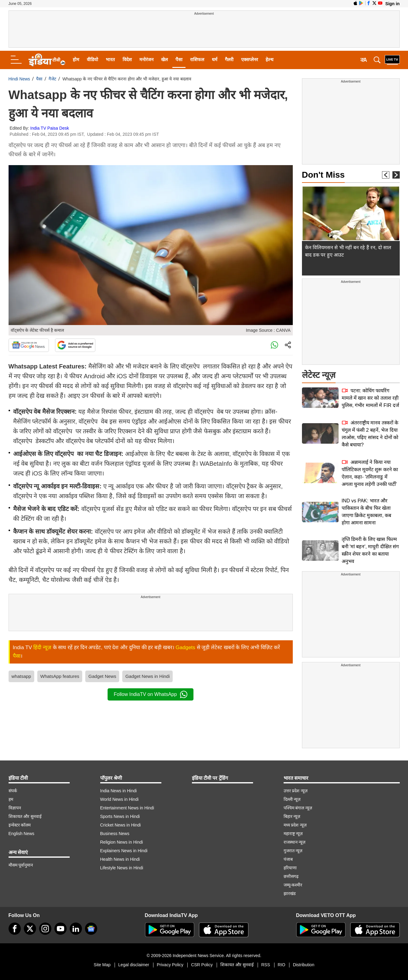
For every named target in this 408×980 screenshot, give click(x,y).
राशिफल (197, 59)
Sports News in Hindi (120, 816)
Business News (115, 834)
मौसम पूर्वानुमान (21, 865)
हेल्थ (270, 59)
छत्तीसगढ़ (291, 876)
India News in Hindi (119, 791)
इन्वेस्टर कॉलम (20, 825)
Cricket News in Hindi (121, 825)
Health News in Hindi (120, 859)
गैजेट (52, 79)
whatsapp (21, 676)
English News (22, 834)
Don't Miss (323, 175)
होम (76, 59)
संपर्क (13, 791)
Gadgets (186, 647)
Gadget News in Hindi (147, 676)
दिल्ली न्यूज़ (292, 799)
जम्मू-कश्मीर (293, 885)
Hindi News (19, 79)
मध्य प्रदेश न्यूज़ (295, 825)
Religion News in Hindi (122, 842)
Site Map (102, 965)
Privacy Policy (170, 965)
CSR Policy (202, 965)
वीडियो (92, 59)
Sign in (393, 4)
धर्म (215, 59)
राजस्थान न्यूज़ (295, 842)
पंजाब (288, 859)
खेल (164, 59)
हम (11, 799)
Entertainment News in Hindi (127, 808)
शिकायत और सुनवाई (25, 816)
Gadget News (102, 676)
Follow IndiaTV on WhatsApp (150, 694)
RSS (266, 965)
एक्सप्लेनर (250, 59)
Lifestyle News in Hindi (122, 868)
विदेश (127, 59)
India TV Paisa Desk (50, 128)
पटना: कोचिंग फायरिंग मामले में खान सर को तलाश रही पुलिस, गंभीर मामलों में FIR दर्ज (370, 398)
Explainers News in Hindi (124, 851)
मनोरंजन (146, 59)
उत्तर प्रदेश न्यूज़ (296, 791)
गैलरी (229, 59)
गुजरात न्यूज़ (293, 851)
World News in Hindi (119, 799)
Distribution (303, 965)
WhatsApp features (60, 676)
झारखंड (290, 893)
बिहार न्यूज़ (292, 816)
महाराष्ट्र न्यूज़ (293, 834)
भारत (110, 59)
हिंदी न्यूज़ (42, 647)
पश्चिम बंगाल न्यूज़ (298, 808)
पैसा (179, 59)
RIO (282, 965)
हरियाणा (290, 868)
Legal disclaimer (134, 965)
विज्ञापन (15, 808)
